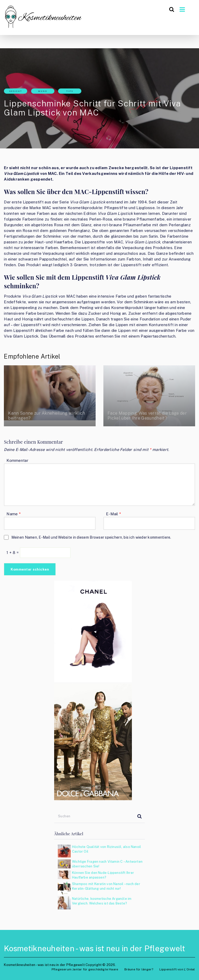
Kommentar (17, 460)
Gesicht (16, 91)
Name (14, 514)
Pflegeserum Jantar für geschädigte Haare (85, 969)
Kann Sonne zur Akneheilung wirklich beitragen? (44, 416)
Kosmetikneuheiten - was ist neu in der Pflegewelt (94, 948)
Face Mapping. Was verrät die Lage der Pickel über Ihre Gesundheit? (146, 416)
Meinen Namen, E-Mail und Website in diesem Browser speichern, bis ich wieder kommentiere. (91, 537)
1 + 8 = (13, 553)
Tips (70, 91)
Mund (43, 91)
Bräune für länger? (139, 969)
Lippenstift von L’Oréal (177, 969)
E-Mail (113, 514)
